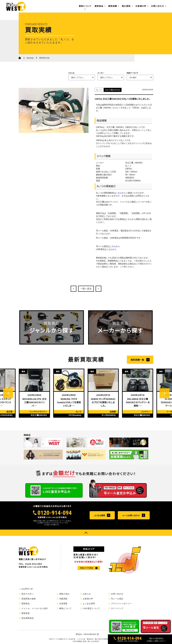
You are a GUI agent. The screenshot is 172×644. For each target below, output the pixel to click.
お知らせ (87, 594)
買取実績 (113, 6)
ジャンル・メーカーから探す (35, 608)
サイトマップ (117, 608)
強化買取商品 (28, 618)
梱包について (65, 608)
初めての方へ (28, 594)
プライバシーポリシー (121, 604)
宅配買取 (63, 599)
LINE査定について (91, 608)
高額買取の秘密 (29, 599)
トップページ (27, 589)
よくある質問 (100, 516)
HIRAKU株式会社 (90, 634)
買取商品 (99, 6)
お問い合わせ (158, 6)
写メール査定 (117, 599)
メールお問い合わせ (131, 516)
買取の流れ (64, 594)
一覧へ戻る (86, 289)
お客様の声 (141, 6)
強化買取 (126, 6)
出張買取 (63, 604)
